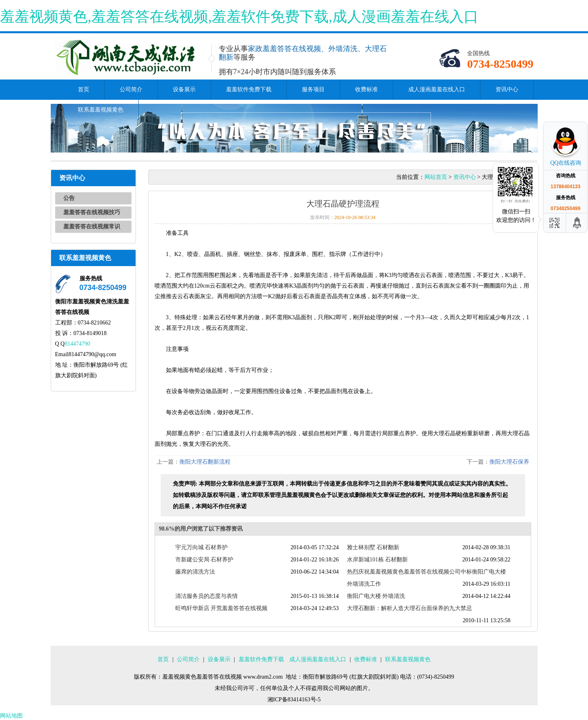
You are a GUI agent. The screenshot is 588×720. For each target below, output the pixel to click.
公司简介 (131, 89)
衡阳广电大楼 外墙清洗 (376, 596)
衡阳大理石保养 (509, 462)
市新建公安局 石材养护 (205, 560)
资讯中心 (507, 89)
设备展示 (184, 89)
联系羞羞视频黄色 (101, 110)
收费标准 (366, 89)
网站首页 (436, 177)
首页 (84, 89)
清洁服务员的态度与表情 (207, 596)
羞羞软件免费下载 (249, 89)
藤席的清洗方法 (195, 572)
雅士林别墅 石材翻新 (373, 547)
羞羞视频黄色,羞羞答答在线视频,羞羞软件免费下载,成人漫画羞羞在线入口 (239, 17)
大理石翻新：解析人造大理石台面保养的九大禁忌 (409, 608)
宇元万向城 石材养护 (202, 547)
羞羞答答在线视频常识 (92, 227)
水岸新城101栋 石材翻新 (378, 560)
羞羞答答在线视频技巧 (92, 212)
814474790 (77, 344)
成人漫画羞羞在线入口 (437, 89)
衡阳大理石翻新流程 (205, 462)
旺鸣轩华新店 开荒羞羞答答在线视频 (222, 608)
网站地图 (11, 716)
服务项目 (313, 89)
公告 (69, 198)
